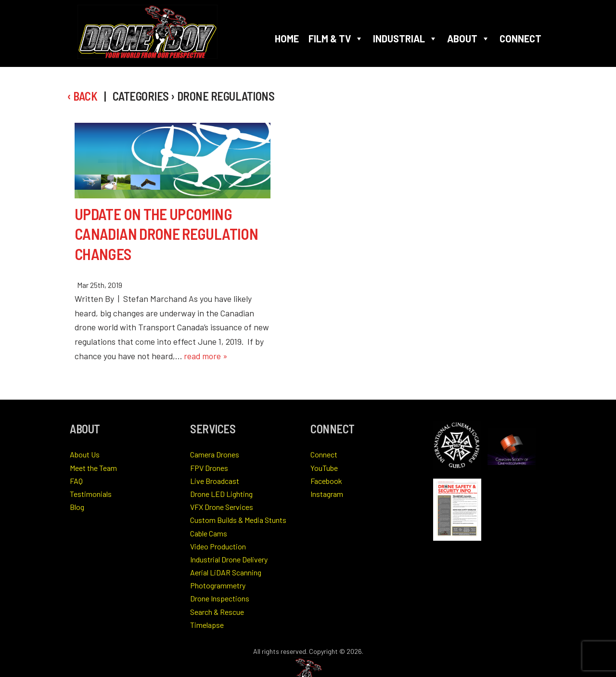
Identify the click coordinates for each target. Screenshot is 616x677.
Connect (520, 39)
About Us (85, 454)
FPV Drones (209, 468)
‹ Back (82, 96)
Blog (77, 507)
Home (287, 39)
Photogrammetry (218, 585)
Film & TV (336, 39)
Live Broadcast (215, 481)
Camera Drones (215, 454)
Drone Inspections (220, 598)
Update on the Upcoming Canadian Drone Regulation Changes (166, 234)
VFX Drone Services (222, 507)
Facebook (326, 481)
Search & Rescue (217, 612)
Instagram (327, 494)
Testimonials (91, 494)
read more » (206, 356)
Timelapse (207, 625)
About (468, 39)
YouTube (324, 468)
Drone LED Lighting (221, 494)
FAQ (76, 481)
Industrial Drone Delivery (229, 559)
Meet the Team (93, 468)
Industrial (405, 39)
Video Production (218, 546)
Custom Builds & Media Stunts (238, 520)
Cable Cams (209, 533)
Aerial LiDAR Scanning (226, 572)
